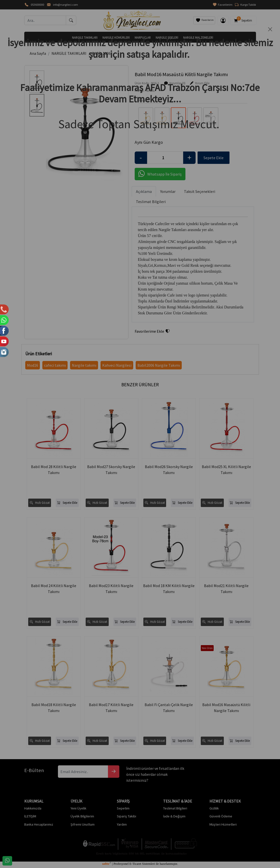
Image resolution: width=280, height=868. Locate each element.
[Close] (270, 29)
